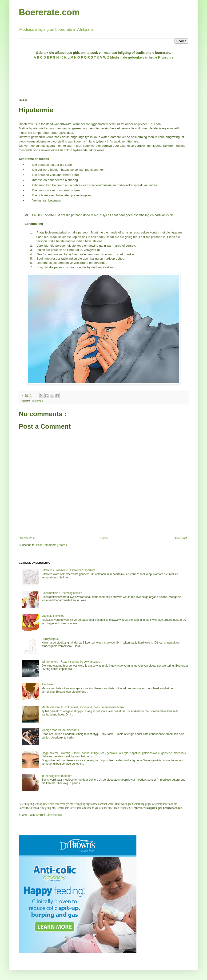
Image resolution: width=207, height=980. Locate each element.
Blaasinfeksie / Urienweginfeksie (62, 593)
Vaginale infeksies (53, 616)
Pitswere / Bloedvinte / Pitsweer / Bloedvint (68, 570)
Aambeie (47, 684)
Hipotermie (37, 401)
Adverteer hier (54, 815)
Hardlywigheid (50, 639)
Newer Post (27, 538)
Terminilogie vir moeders (57, 776)
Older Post (180, 538)
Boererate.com (49, 12)
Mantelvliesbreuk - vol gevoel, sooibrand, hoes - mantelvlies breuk (83, 707)
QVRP (40, 815)
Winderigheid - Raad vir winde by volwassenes (71, 662)
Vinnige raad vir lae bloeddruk (60, 730)
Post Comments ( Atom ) (51, 545)
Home (104, 538)
